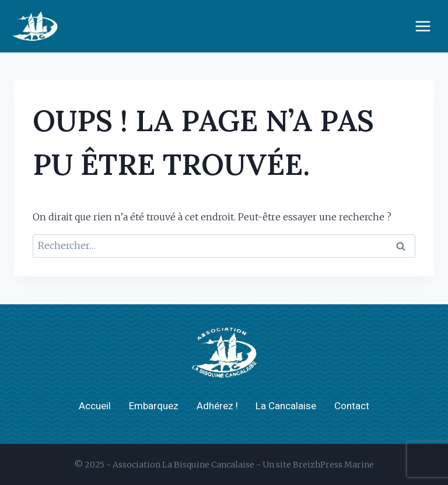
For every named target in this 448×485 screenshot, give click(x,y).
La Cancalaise (286, 406)
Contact (352, 406)
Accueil (95, 406)
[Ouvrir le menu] (423, 26)
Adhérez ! (217, 406)
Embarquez (154, 406)
